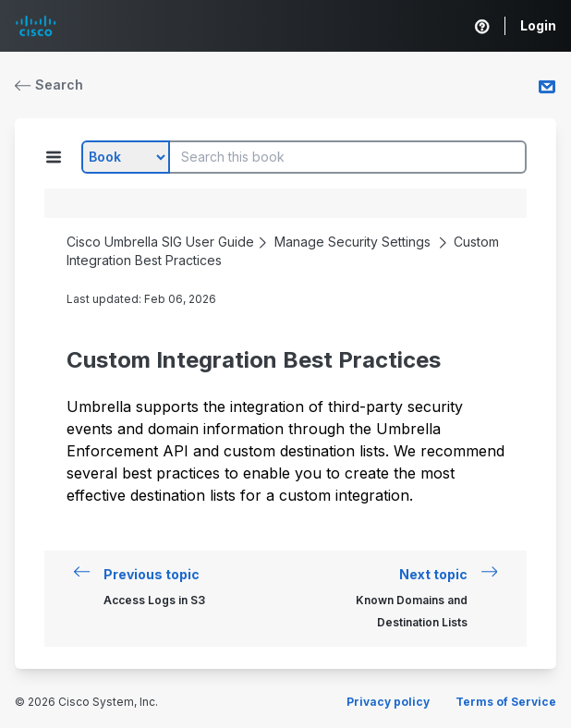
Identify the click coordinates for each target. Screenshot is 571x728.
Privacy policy (388, 702)
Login (538, 25)
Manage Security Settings (352, 242)
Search (49, 85)
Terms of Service (506, 702)
